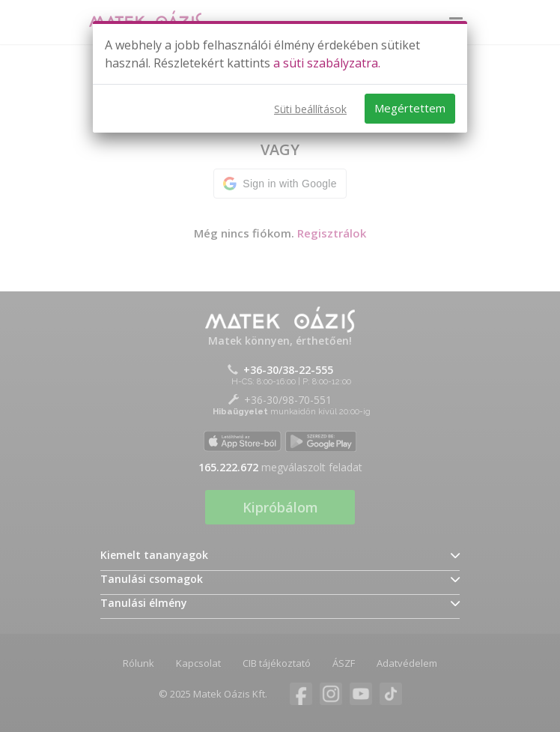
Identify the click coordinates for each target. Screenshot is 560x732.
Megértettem (410, 108)
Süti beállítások (310, 109)
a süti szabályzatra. (327, 63)
